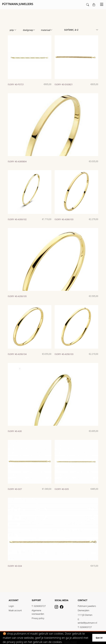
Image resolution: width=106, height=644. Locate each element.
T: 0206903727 (39, 606)
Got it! (99, 638)
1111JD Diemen (85, 615)
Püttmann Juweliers (87, 606)
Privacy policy (38, 618)
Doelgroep (29, 30)
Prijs (13, 30)
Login (11, 606)
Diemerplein (84, 610)
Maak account (15, 610)
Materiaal (47, 30)
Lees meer (70, 642)
